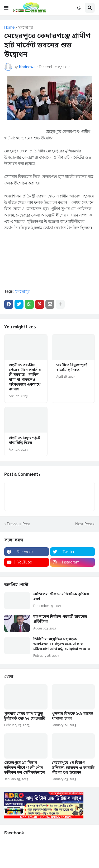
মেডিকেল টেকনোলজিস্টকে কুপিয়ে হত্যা (61, 597)
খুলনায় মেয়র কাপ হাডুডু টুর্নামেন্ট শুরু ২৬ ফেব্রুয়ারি (25, 716)
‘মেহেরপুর (26, 27)
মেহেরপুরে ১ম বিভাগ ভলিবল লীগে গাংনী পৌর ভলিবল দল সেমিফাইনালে (25, 768)
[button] (6, 8)
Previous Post (18, 524)
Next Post (84, 524)
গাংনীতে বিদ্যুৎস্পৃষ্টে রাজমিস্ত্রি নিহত (72, 368)
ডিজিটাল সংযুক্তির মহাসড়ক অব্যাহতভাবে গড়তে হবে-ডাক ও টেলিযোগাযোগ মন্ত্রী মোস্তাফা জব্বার (62, 644)
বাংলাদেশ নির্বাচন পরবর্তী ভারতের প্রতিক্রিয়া (60, 619)
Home (9, 27)
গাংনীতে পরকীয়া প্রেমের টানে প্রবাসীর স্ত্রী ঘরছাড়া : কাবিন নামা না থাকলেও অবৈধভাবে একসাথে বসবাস (25, 378)
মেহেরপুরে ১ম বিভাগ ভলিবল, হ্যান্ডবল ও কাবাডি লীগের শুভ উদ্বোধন (73, 768)
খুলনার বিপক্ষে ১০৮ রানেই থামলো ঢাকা (72, 716)
